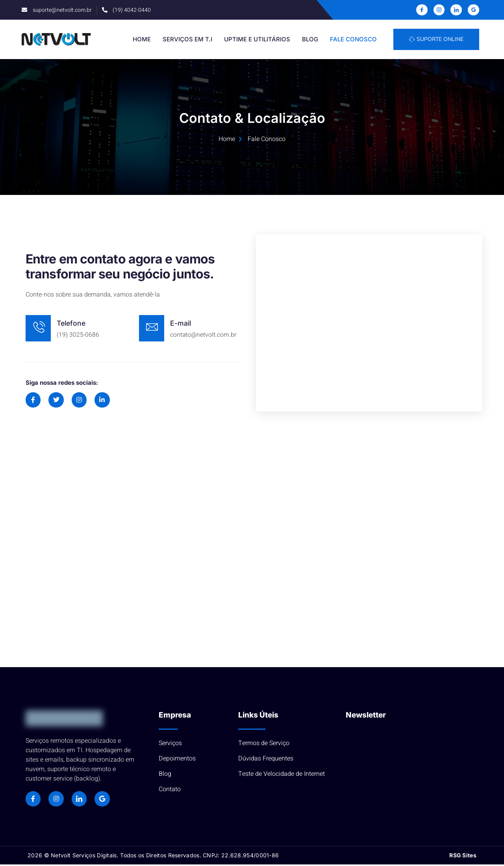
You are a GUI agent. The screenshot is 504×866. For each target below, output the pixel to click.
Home (142, 40)
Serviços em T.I (188, 40)
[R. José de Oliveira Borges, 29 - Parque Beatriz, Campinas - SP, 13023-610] (252, 544)
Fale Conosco (354, 40)
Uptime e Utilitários (258, 40)
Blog (310, 40)
